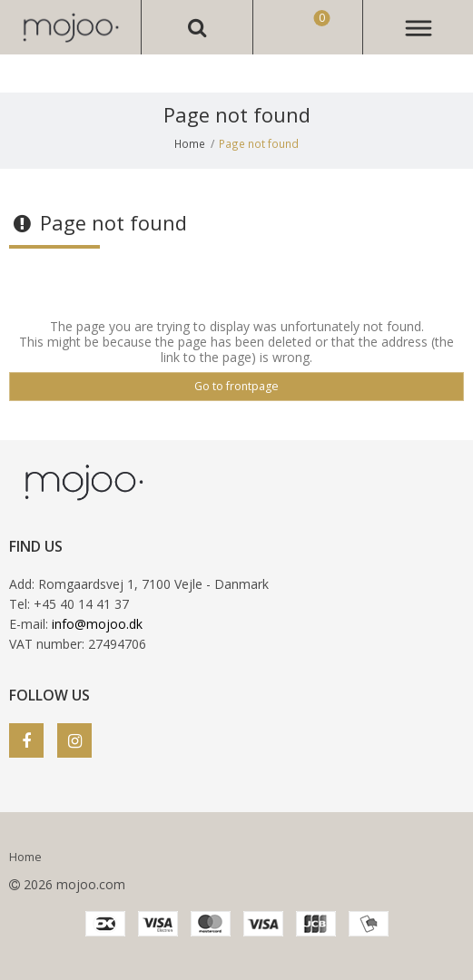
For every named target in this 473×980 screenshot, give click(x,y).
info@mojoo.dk (97, 624)
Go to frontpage (236, 386)
